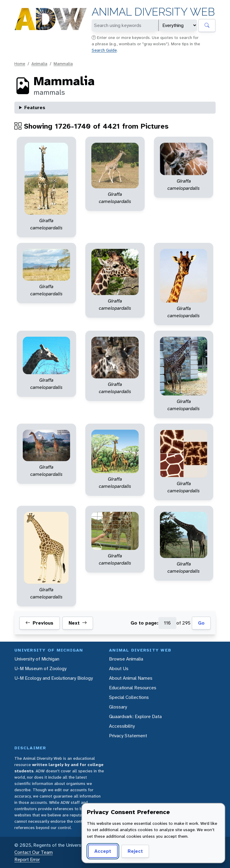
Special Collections (129, 697)
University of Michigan (37, 659)
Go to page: (144, 623)
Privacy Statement (128, 736)
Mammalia (63, 64)
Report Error (27, 859)
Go (201, 623)
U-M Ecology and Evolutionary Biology (54, 678)
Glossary (118, 707)
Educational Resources (133, 688)
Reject (135, 851)
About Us (119, 668)
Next (78, 623)
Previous (39, 623)
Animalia (39, 64)
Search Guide (104, 50)
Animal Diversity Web (153, 12)
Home (20, 64)
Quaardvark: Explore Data (135, 716)
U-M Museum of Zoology (40, 668)
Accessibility (122, 726)
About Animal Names (131, 678)
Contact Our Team (34, 852)
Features (35, 107)
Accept (103, 851)
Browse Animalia (126, 659)
